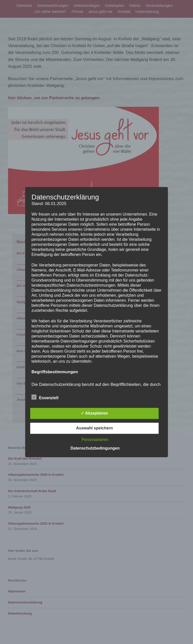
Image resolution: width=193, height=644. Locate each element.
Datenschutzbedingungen (95, 448)
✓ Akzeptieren (94, 413)
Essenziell (45, 397)
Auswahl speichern (94, 428)
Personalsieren (95, 440)
